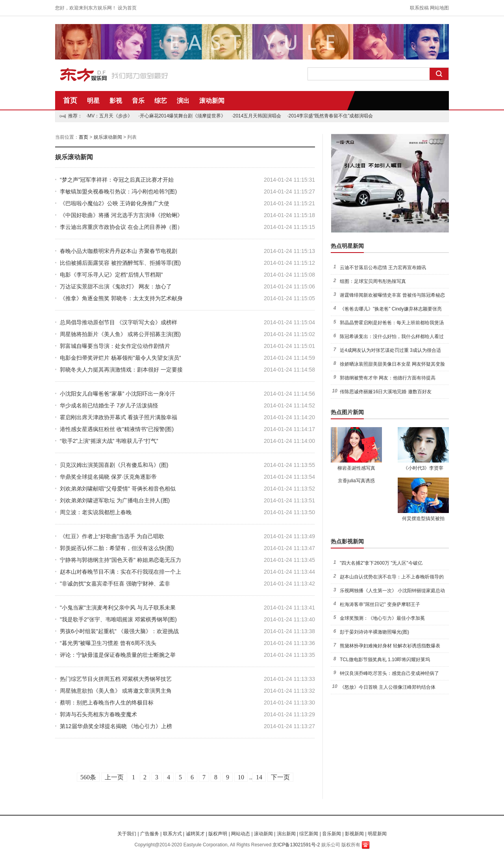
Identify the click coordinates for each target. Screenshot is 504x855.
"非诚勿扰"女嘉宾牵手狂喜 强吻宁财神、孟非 (115, 584)
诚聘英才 (195, 834)
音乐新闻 (332, 834)
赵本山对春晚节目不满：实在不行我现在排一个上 (120, 572)
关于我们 (127, 834)
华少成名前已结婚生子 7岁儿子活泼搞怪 (109, 405)
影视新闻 (354, 834)
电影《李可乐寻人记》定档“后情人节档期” (111, 275)
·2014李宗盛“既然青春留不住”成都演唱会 (330, 116)
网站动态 (241, 834)
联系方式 (172, 834)
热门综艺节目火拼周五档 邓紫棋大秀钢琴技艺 (116, 679)
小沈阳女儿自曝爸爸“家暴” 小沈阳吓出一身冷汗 (118, 394)
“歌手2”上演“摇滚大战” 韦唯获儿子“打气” (109, 441)
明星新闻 (377, 834)
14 (259, 777)
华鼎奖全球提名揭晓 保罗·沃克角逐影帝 (108, 477)
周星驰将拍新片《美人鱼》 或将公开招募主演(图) (120, 334)
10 (241, 777)
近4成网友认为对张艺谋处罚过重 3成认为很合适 (390, 350)
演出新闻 (286, 834)
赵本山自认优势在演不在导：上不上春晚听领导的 (392, 577)
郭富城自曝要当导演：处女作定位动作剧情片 (115, 346)
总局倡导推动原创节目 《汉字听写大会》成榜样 (119, 322)
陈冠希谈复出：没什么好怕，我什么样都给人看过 (392, 336)
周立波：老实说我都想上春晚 (96, 512)
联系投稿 (419, 8)
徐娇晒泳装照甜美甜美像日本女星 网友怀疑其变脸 (392, 364)
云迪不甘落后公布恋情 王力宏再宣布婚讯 (383, 268)
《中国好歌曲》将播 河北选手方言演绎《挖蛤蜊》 (121, 215)
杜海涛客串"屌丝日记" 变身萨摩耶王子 (380, 604)
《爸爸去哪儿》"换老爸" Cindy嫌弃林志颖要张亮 (391, 309)
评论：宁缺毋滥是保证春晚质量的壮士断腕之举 (118, 655)
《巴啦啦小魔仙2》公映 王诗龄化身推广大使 (115, 203)
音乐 (138, 101)
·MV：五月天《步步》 (109, 116)
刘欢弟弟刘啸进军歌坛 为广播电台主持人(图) (115, 500)
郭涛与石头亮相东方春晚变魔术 (98, 714)
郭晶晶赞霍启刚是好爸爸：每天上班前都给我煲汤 (392, 323)
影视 (116, 101)
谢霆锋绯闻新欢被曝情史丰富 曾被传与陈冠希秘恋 (392, 295)
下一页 (280, 777)
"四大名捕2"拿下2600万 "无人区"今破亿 (381, 563)
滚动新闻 (212, 101)
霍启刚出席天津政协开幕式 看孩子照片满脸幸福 (119, 417)
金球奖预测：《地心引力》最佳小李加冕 (382, 618)
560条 (88, 777)
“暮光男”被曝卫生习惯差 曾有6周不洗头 (108, 643)
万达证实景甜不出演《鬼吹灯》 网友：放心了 (116, 286)
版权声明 (218, 834)
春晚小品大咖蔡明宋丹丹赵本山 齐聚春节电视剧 (119, 251)
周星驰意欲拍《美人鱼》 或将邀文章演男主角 (116, 691)
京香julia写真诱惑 (356, 481)
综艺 (161, 101)
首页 (70, 100)
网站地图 (439, 8)
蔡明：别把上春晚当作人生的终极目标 (107, 703)
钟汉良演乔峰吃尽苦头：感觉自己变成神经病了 (389, 673)
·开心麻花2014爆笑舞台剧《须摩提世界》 (182, 116)
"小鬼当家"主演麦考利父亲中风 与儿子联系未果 (118, 608)
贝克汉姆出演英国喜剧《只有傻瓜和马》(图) (114, 465)
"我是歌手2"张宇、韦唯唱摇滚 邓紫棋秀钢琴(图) (118, 619)
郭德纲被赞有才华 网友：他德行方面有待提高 (388, 378)
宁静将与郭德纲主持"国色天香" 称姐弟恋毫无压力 (120, 560)
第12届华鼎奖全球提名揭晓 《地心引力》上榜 (116, 726)
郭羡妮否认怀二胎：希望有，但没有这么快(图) (117, 548)
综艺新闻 (309, 834)
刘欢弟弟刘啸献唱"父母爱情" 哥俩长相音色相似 (118, 489)
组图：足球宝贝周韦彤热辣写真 (373, 281)
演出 (183, 101)
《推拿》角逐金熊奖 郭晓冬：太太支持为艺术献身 (121, 298)
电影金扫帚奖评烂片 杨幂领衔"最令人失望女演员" (120, 358)
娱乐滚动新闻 (108, 137)
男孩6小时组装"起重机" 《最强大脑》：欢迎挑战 (119, 631)
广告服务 (150, 834)
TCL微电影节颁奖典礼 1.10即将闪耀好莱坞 (385, 660)
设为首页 (127, 8)
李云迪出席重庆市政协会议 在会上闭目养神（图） (121, 227)
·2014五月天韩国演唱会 (256, 116)
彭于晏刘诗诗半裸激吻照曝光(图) (374, 632)
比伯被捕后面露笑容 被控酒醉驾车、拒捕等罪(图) (120, 263)
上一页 (114, 777)
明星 (93, 101)
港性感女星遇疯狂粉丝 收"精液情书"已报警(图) (117, 429)
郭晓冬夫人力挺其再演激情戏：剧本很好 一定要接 (121, 370)
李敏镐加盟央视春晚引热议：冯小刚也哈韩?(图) (118, 191)
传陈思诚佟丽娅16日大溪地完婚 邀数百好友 (386, 392)
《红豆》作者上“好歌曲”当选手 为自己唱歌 (112, 536)
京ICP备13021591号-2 (296, 845)
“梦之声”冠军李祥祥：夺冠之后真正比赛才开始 (117, 180)
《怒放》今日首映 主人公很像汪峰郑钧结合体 (388, 687)
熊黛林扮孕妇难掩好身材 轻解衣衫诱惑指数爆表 (390, 646)
